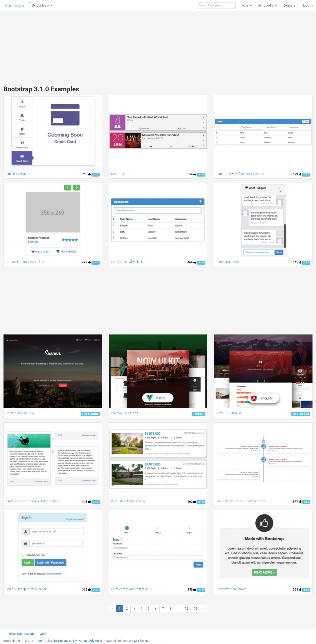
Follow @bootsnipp (21, 634)
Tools (245, 5)
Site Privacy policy (65, 641)
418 (86, 502)
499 (297, 174)
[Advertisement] (125, 46)
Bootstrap (41, 4)
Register (290, 5)
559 (192, 174)
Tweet (42, 634)
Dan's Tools (43, 641)
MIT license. (142, 641)
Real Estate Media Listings (129, 501)
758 (86, 174)
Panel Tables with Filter (127, 262)
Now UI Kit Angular (229, 413)
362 (86, 589)
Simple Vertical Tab (19, 174)
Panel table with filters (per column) (240, 174)
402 (192, 502)
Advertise (95, 641)
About (83, 641)
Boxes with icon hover (231, 589)
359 (192, 589)
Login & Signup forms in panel (26, 589)
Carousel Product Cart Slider (25, 262)
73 (196, 609)
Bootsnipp (14, 5)
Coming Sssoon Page (20, 413)
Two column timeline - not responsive (241, 501)
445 (297, 262)
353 (297, 589)
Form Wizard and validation (130, 589)
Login (308, 5)
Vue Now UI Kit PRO (124, 413)
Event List (118, 174)
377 (297, 502)
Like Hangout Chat (229, 262)
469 (192, 262)
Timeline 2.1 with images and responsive (33, 501)
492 (86, 262)
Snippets (267, 5)
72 (187, 609)
